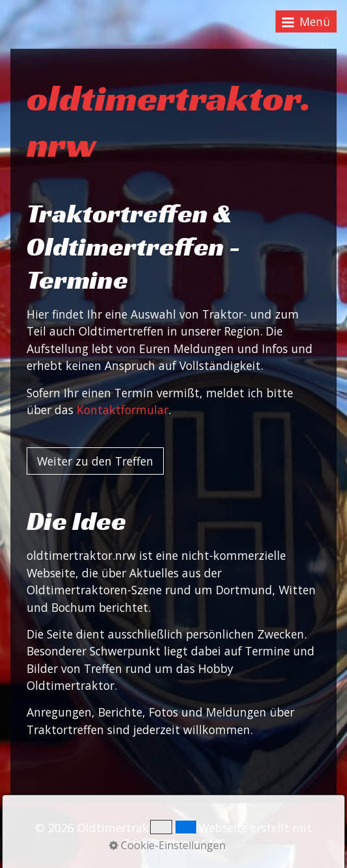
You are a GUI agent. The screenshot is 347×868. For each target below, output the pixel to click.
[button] (95, 461)
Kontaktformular (122, 410)
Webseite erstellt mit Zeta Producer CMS (218, 835)
